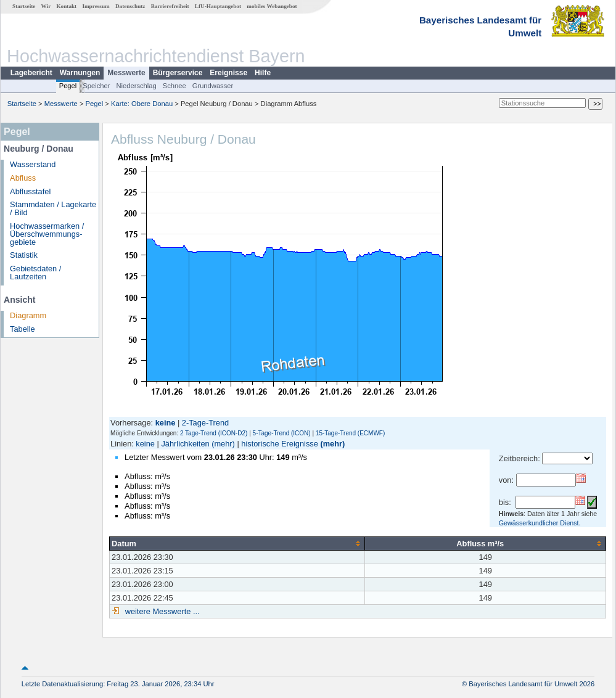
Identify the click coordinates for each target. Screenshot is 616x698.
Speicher (96, 86)
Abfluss (23, 178)
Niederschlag (136, 86)
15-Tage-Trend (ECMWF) (350, 433)
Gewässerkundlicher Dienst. (540, 523)
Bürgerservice (178, 73)
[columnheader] (237, 543)
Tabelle (23, 329)
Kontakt (66, 6)
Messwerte (126, 73)
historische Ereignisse (279, 444)
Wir (46, 6)
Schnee (175, 86)
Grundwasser (213, 86)
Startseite (24, 6)
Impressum (96, 6)
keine (145, 444)
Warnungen (80, 73)
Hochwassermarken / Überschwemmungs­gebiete (47, 234)
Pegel (68, 86)
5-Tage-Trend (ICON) (282, 433)
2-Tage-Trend (205, 423)
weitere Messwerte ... (161, 611)
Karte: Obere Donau (142, 104)
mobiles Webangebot (272, 6)
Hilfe (263, 73)
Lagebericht (31, 73)
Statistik (24, 255)
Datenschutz (130, 6)
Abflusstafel (30, 191)
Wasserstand (33, 164)
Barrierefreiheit (170, 6)
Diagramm (28, 315)
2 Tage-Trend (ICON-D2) (214, 433)
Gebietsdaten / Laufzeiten (35, 273)
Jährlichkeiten (185, 444)
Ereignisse (228, 73)
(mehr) (223, 444)
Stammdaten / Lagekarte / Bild (53, 208)
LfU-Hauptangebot (218, 6)
